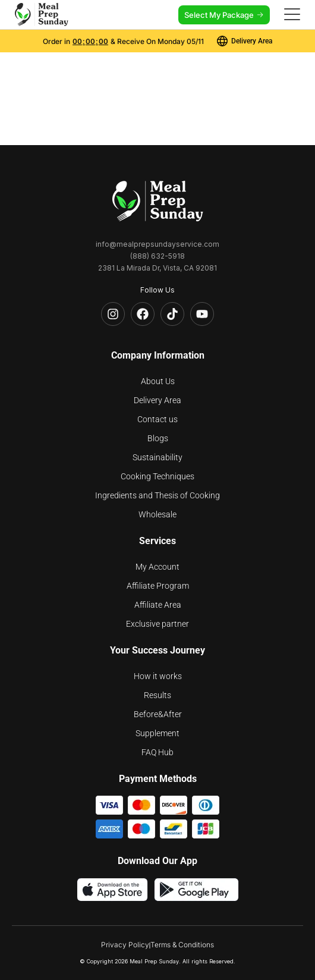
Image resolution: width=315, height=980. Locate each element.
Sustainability (157, 457)
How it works (158, 676)
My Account (157, 567)
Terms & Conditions (182, 945)
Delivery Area (157, 400)
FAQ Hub (157, 752)
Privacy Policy (125, 945)
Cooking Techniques (157, 476)
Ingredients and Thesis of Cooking (157, 495)
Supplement (157, 733)
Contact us (157, 419)
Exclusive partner (157, 624)
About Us (158, 381)
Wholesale (157, 514)
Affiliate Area (158, 605)
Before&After (158, 714)
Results (157, 695)
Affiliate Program (158, 586)
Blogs (158, 438)
